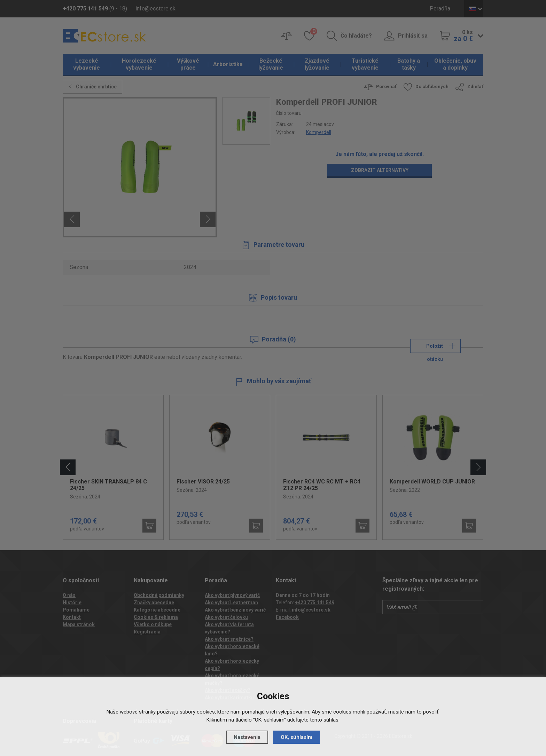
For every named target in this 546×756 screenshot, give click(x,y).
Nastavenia (247, 737)
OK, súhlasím (297, 737)
